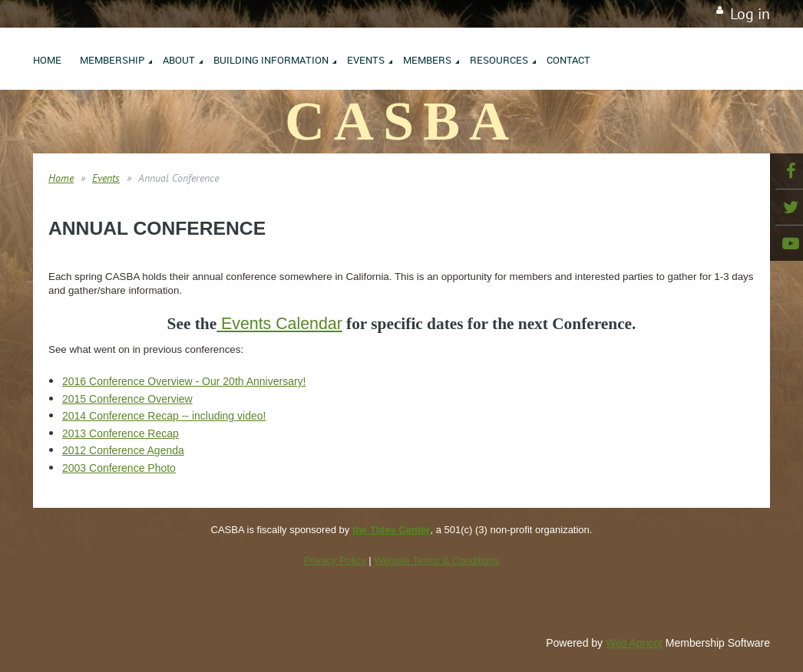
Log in (750, 14)
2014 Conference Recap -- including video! (164, 416)
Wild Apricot (634, 643)
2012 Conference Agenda (123, 450)
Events (106, 178)
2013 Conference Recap (121, 433)
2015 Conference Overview (127, 399)
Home (61, 178)
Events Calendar (282, 324)
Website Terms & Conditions (436, 560)
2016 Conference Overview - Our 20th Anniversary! (184, 381)
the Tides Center (392, 530)
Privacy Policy (335, 560)
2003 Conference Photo (119, 468)
